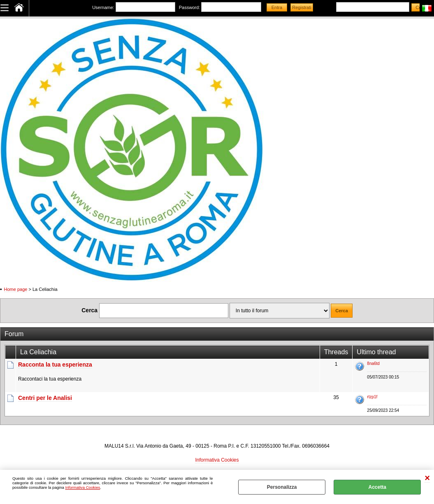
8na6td (373, 363)
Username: (103, 7)
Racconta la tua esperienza (55, 365)
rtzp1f (372, 397)
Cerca (89, 310)
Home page (16, 289)
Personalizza (282, 487)
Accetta (377, 487)
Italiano (427, 8)
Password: (189, 7)
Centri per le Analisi (45, 398)
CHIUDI (427, 478)
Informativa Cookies (83, 487)
